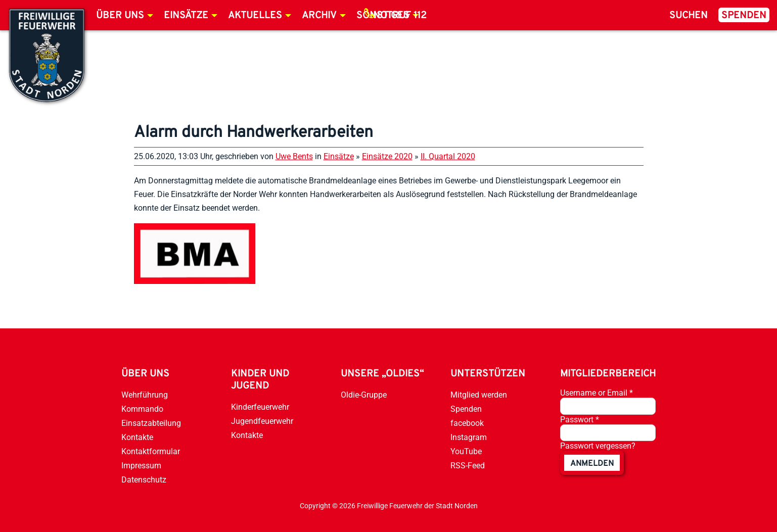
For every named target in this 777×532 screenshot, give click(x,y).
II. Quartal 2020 (448, 156)
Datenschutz (144, 480)
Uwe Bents (294, 156)
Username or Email (597, 393)
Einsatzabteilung (151, 423)
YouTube (466, 451)
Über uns (120, 16)
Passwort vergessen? (598, 446)
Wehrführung (145, 395)
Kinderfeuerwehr (260, 407)
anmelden (592, 464)
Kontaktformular (151, 451)
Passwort (580, 420)
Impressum (141, 466)
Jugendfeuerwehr (262, 421)
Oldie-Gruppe (364, 395)
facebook (467, 423)
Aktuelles (255, 16)
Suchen (689, 16)
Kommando (142, 409)
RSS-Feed (468, 466)
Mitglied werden (479, 395)
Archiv (319, 16)
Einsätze (186, 16)
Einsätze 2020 (387, 156)
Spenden (744, 16)
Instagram (469, 437)
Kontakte (137, 437)
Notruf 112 (400, 16)
